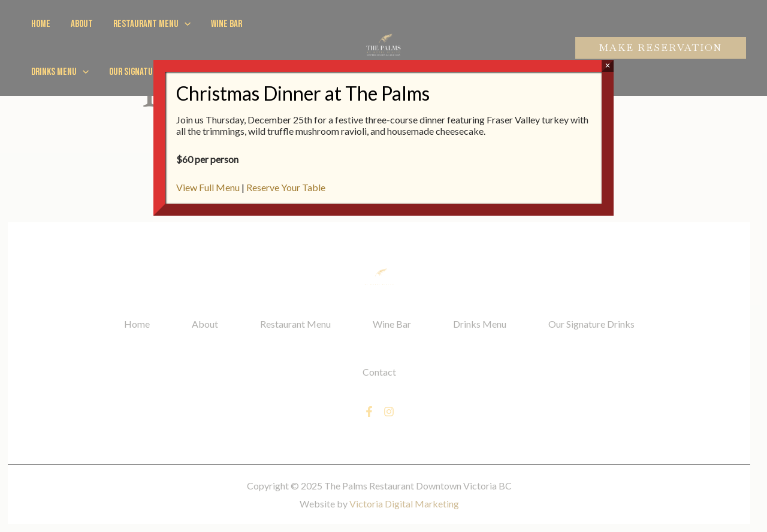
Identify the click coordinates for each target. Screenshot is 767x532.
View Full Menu (208, 187)
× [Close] (607, 66)
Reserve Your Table (286, 187)
